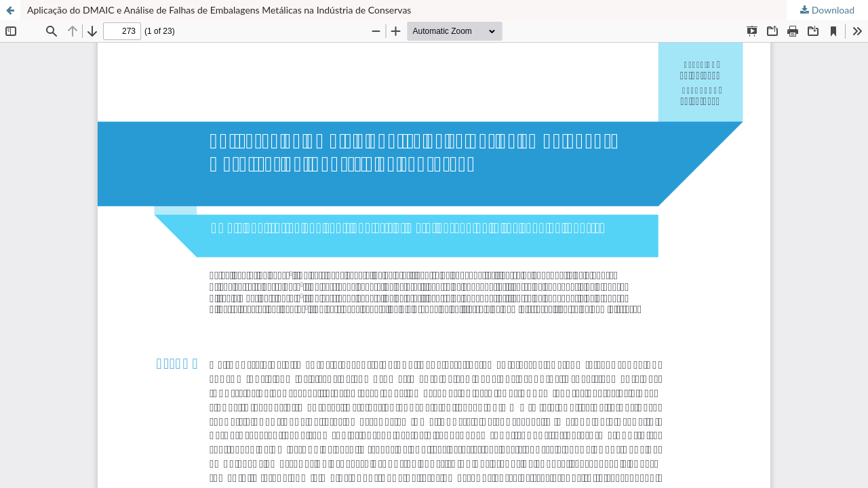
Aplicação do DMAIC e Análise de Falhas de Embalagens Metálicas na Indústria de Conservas (219, 10)
